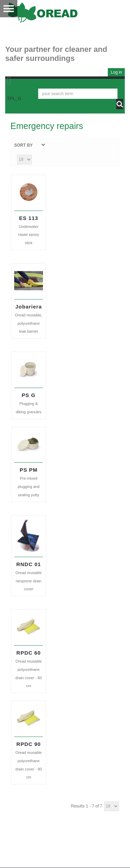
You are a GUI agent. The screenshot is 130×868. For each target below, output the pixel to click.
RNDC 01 (29, 564)
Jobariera (29, 307)
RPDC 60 (28, 653)
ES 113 (29, 218)
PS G (29, 395)
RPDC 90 (28, 744)
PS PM (29, 470)
